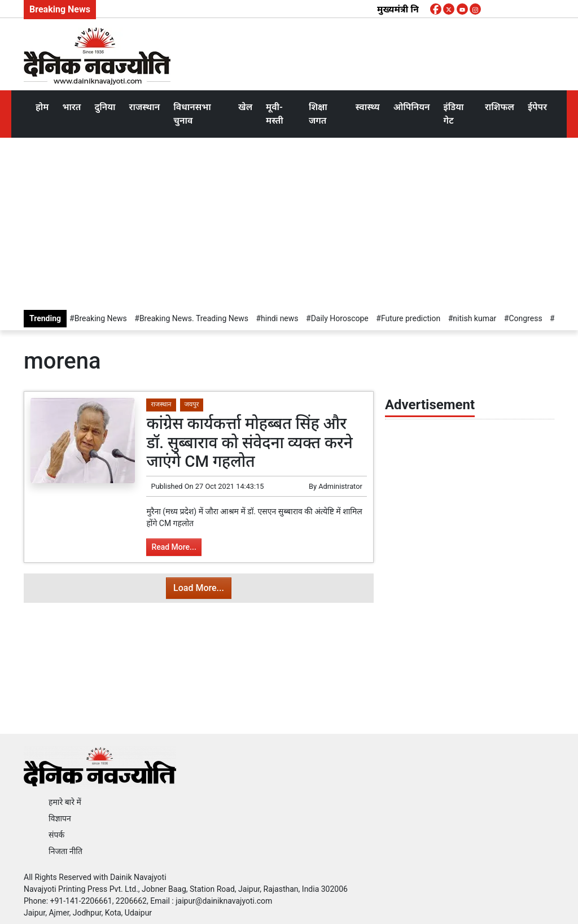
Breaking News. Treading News (194, 318)
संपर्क (56, 835)
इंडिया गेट (454, 114)
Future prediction (411, 318)
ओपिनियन (412, 107)
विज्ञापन (60, 818)
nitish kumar (474, 318)
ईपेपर (537, 107)
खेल (245, 107)
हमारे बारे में (65, 802)
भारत (71, 107)
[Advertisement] (289, 222)
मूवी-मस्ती (275, 114)
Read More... (174, 547)
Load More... (199, 588)
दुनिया (105, 107)
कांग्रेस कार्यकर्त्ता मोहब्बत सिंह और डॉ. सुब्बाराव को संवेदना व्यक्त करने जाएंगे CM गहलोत (249, 443)
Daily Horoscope (340, 318)
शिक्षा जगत (318, 114)
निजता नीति (65, 851)
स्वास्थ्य (368, 107)
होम (42, 107)
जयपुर (192, 404)
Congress (525, 318)
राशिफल (500, 107)
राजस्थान (145, 107)
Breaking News (101, 318)
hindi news (280, 318)
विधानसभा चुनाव (192, 114)
